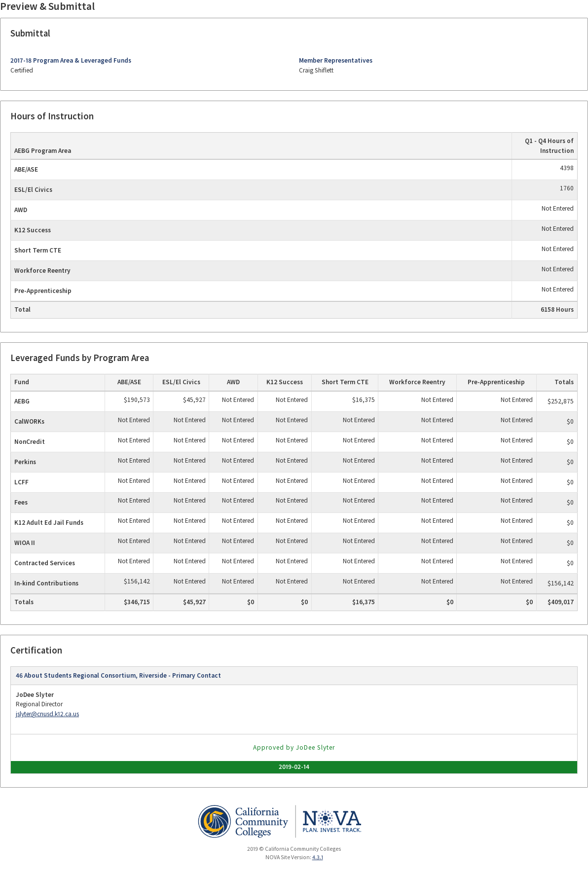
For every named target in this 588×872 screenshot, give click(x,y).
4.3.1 (318, 857)
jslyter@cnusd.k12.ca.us (47, 714)
